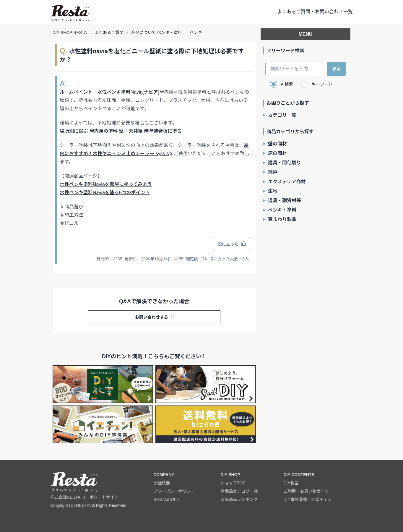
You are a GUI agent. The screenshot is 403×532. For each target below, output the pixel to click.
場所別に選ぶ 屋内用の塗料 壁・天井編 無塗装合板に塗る (121, 131)
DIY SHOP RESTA (70, 33)
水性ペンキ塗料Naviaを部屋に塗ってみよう (106, 184)
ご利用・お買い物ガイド (306, 491)
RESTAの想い (166, 499)
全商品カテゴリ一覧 (239, 491)
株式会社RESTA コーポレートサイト (84, 497)
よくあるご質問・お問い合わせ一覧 (315, 12)
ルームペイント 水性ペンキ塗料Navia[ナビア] (109, 92)
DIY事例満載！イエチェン (308, 499)
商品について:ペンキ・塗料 (156, 33)
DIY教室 (291, 483)
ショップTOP (233, 483)
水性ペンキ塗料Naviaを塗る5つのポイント (105, 193)
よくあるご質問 (109, 33)
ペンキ (196, 33)
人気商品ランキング (239, 499)
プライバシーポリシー (174, 491)
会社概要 (162, 483)
